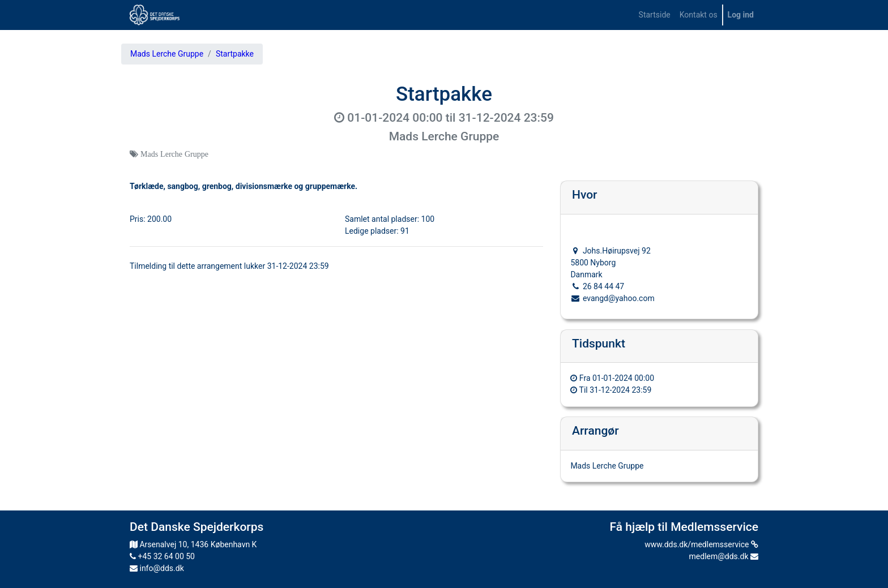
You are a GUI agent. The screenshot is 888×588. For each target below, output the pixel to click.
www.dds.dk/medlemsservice (701, 544)
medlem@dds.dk (724, 556)
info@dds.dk (157, 568)
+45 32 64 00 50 (162, 556)
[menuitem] (655, 15)
